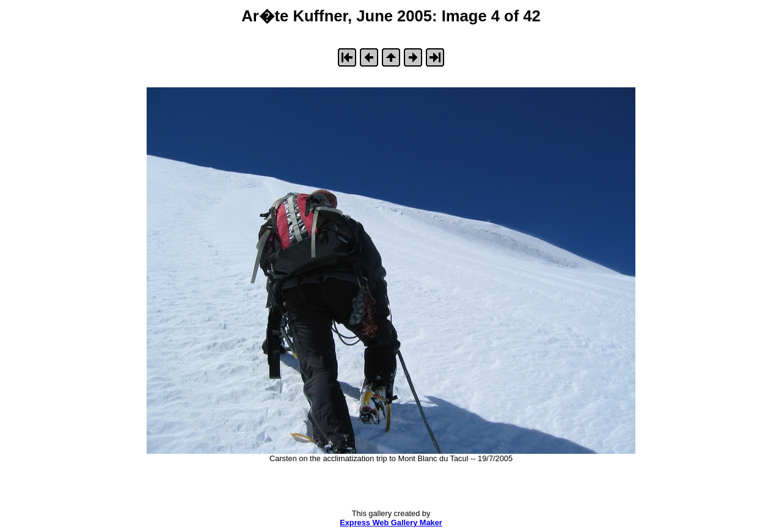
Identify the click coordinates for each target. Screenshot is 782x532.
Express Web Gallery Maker (391, 523)
